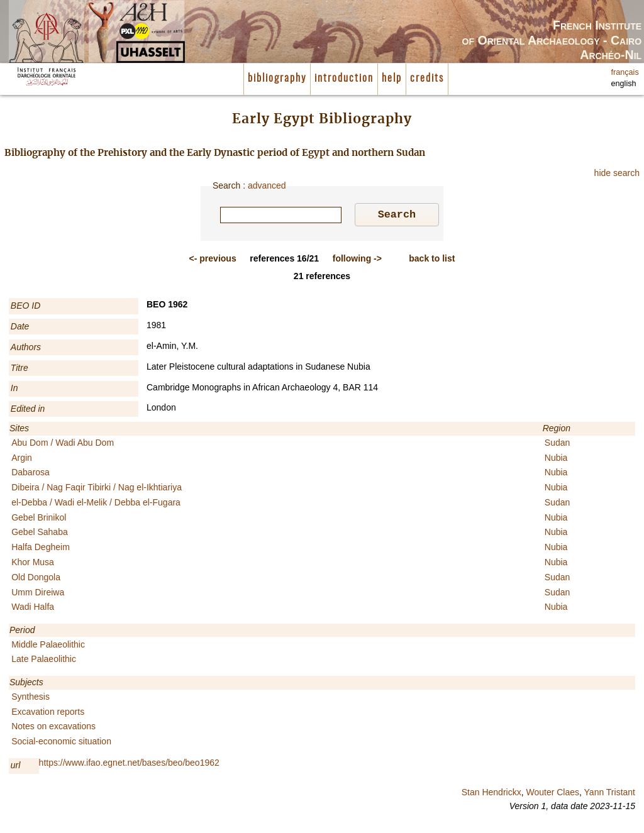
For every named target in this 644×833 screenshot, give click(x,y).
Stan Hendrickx (491, 794)
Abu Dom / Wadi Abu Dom (63, 444)
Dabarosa (31, 474)
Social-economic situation (61, 743)
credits (427, 79)
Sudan (557, 444)
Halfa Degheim (41, 549)
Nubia (556, 460)
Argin (22, 460)
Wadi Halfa (33, 609)
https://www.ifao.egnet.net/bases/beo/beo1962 (129, 764)
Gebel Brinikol (39, 519)
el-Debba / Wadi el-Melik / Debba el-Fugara (96, 504)
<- (213, 260)
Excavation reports (48, 714)
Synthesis (31, 698)
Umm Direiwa (38, 594)
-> (357, 260)
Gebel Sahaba (40, 534)
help (392, 79)
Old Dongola (36, 579)
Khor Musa (33, 564)
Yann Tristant (610, 794)
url (16, 767)
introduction (344, 79)
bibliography (277, 79)
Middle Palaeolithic (48, 646)
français (625, 72)
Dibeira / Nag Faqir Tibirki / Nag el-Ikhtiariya (97, 489)
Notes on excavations (53, 728)
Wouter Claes (552, 794)
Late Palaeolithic (44, 661)
